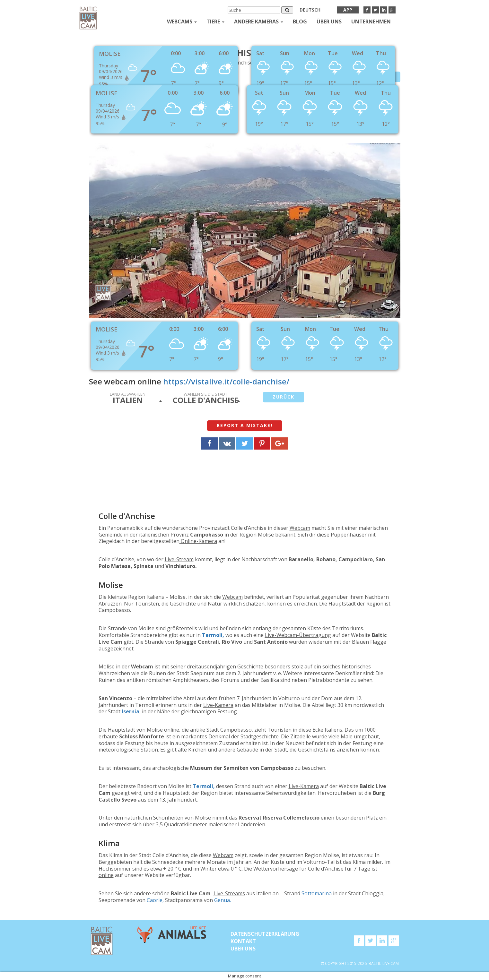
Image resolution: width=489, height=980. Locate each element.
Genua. (223, 900)
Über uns (329, 21)
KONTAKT (243, 941)
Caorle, (155, 900)
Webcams (182, 21)
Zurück (284, 397)
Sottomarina (317, 893)
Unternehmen (371, 21)
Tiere (215, 21)
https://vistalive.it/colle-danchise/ (226, 381)
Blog (300, 21)
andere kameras (259, 21)
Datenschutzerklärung (265, 934)
